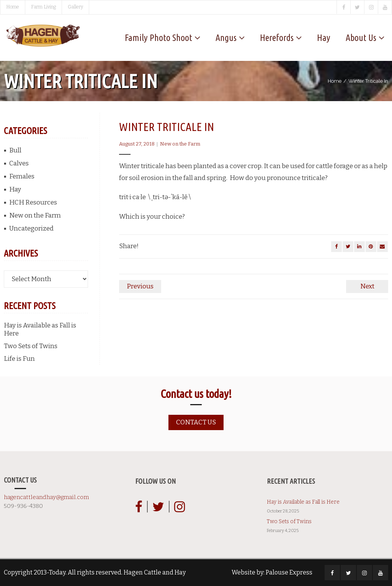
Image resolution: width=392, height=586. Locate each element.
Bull (15, 150)
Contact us (196, 422)
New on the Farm (180, 144)
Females (22, 176)
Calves (19, 163)
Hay (15, 189)
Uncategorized (31, 228)
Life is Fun (19, 359)
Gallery (75, 7)
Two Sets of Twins (31, 346)
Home (13, 7)
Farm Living (43, 7)
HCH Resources (33, 202)
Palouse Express (289, 572)
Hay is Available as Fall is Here (40, 329)
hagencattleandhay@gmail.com (46, 497)
